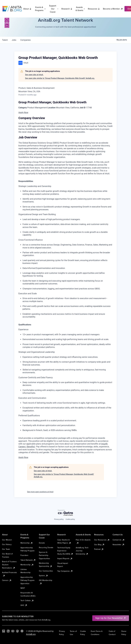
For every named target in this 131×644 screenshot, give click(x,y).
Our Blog (99, 545)
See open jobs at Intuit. (34, 75)
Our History (7, 544)
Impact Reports (65, 558)
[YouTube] (13, 631)
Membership (27, 565)
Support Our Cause (54, 9)
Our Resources (102, 540)
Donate (42, 543)
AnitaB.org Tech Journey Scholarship (82, 551)
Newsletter (119, 545)
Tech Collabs (27, 600)
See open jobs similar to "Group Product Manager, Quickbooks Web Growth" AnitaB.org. (60, 78)
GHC (24, 605)
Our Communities (46, 571)
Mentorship (27, 543)
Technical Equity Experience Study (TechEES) (65, 551)
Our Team (6, 549)
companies (26, 40)
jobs (14, 40)
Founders (24, 555)
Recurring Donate (46, 547)
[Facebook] (7, 20)
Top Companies (65, 571)
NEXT (23, 588)
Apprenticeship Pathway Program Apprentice (27, 580)
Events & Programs (40, 9)
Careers (7, 580)
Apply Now (23, 112)
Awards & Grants (80, 9)
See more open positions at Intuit (40, 492)
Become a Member (113, 9)
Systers (43, 576)
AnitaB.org (31, 634)
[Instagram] (8, 631)
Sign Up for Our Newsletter (111, 618)
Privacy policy (59, 519)
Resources (94, 9)
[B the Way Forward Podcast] (22, 631)
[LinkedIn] (7, 25)
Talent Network (28, 560)
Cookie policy (70, 519)
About (27, 9)
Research (67, 9)
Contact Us (119, 540)
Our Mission (7, 540)
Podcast (99, 549)
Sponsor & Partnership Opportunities (44, 555)
